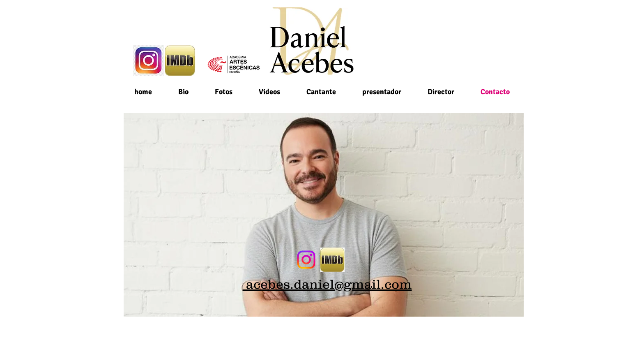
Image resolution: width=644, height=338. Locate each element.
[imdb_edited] (332, 260)
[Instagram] (306, 260)
